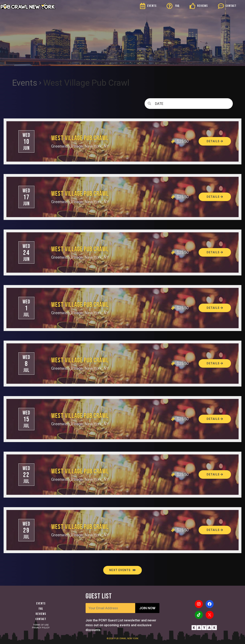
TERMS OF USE (41, 625)
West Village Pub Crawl (80, 138)
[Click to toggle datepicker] (189, 104)
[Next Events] (122, 570)
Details (215, 141)
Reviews (41, 614)
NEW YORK (133, 639)
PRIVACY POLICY (41, 628)
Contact (41, 619)
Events (25, 83)
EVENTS (152, 6)
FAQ (177, 6)
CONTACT (231, 6)
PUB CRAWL (121, 639)
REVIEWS (202, 6)
